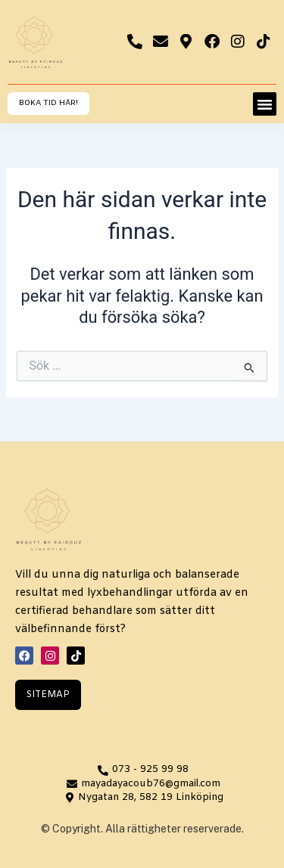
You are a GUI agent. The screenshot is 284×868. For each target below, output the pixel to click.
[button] (265, 104)
